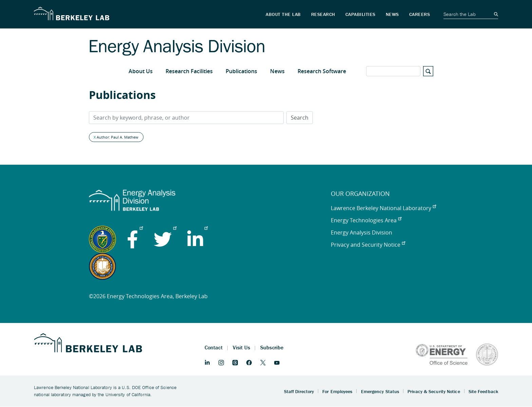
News (277, 71)
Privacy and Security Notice (368, 245)
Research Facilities (189, 71)
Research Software (322, 71)
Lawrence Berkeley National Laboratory (383, 208)
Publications (241, 71)
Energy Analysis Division (362, 232)
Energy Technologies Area (366, 220)
